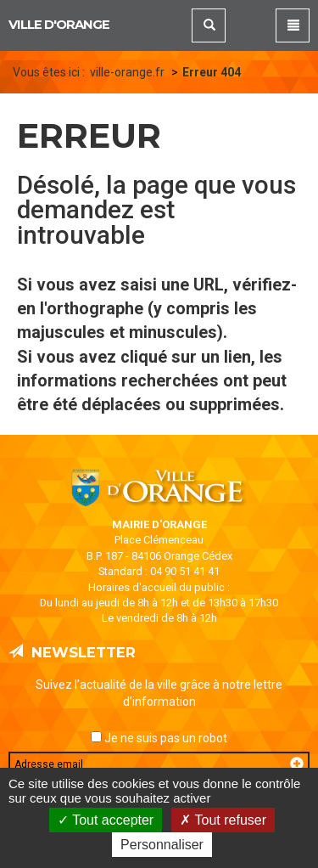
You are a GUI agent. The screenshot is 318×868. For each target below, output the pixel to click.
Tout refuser (223, 820)
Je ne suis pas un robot (159, 738)
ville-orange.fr (127, 72)
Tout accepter (106, 820)
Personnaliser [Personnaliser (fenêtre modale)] (162, 845)
